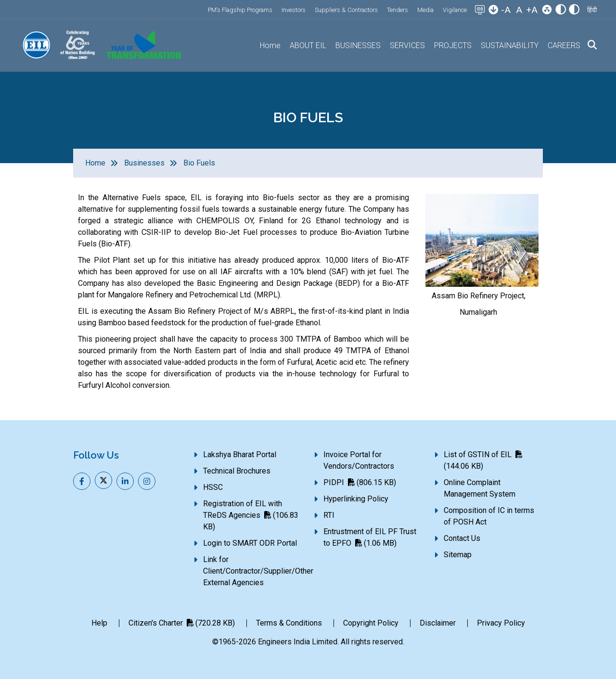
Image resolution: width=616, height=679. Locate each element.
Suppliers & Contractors (346, 10)
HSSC (213, 487)
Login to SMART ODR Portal (250, 543)
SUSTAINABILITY (510, 45)
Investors (294, 10)
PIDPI (360, 482)
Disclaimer (438, 623)
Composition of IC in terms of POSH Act (489, 516)
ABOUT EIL (308, 45)
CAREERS (564, 45)
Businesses (144, 163)
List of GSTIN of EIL (483, 460)
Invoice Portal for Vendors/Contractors (359, 460)
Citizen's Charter (182, 623)
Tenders (398, 10)
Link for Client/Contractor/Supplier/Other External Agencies (258, 571)
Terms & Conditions (289, 623)
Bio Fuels (199, 163)
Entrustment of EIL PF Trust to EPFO (370, 537)
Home (270, 45)
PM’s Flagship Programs (240, 10)
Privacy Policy (501, 623)
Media (425, 10)
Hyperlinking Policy (356, 499)
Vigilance (455, 10)
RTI (329, 515)
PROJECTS (453, 45)
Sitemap (458, 555)
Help (99, 623)
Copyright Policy (371, 623)
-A (506, 10)
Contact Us (462, 538)
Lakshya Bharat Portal (240, 455)
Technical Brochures (237, 471)
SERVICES (407, 45)
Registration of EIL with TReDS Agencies (251, 515)
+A (532, 10)
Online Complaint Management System (480, 488)
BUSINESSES (358, 45)
